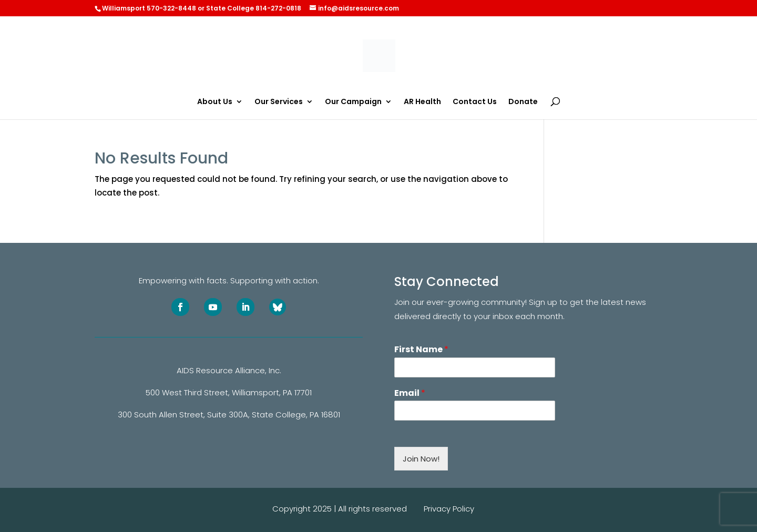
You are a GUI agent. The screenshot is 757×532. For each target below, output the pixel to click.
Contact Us (475, 102)
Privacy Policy (449, 509)
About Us (215, 102)
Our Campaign (353, 102)
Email (410, 393)
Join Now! (421, 459)
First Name (421, 350)
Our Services (279, 102)
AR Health (422, 102)
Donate (523, 102)
